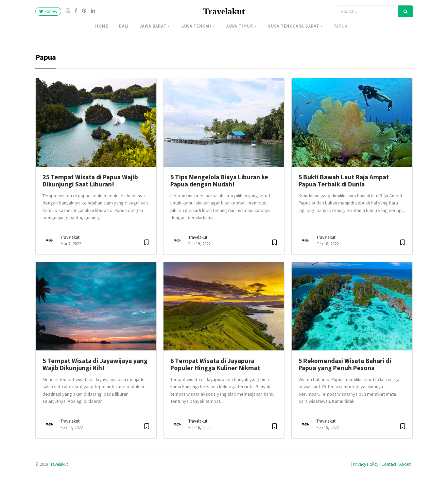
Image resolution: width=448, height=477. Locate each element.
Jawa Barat (153, 26)
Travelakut (224, 11)
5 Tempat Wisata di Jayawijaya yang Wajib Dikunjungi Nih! (95, 364)
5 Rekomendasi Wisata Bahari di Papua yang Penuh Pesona (345, 364)
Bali (124, 26)
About (405, 464)
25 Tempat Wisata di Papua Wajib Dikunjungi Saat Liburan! (90, 180)
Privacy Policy (366, 464)
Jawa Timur (239, 26)
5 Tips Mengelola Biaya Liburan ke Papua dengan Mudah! (219, 180)
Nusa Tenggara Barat (293, 26)
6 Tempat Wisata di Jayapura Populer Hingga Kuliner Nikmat (215, 364)
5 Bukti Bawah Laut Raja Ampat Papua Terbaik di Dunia (344, 180)
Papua (341, 26)
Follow (48, 11)
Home (102, 26)
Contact (389, 464)
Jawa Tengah (196, 26)
